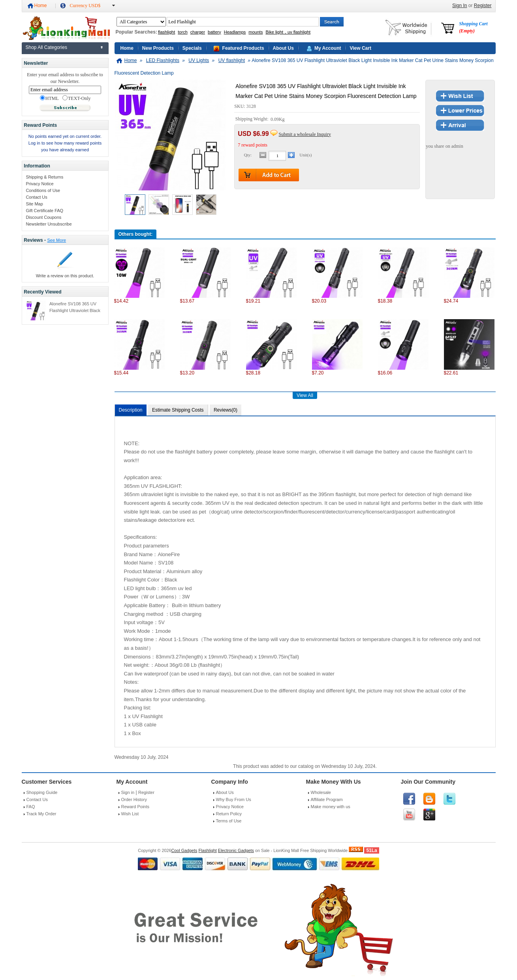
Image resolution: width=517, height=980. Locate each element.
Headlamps (235, 32)
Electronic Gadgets (236, 850)
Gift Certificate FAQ (44, 211)
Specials (192, 48)
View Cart (360, 48)
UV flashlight (232, 60)
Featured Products (243, 48)
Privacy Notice (39, 184)
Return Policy (229, 814)
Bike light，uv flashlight (288, 32)
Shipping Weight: (253, 119)
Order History (134, 799)
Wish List (130, 814)
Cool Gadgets (184, 850)
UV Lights (199, 60)
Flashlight (207, 850)
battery (214, 32)
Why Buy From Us (234, 799)
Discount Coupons (43, 217)
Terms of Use (229, 821)
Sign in (128, 792)
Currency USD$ (85, 6)
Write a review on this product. (65, 276)
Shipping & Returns (44, 177)
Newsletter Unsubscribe (49, 224)
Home (41, 6)
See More (56, 240)
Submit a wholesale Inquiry (305, 134)
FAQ (31, 807)
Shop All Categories (46, 47)
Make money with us (331, 807)
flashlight (166, 32)
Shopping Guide (42, 792)
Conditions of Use (43, 190)
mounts (256, 32)
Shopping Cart (473, 27)
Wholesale (321, 792)
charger (198, 32)
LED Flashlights (163, 60)
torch (182, 32)
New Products (158, 48)
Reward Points (135, 807)
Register (483, 6)
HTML (49, 98)
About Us (283, 48)
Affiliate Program (327, 799)
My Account (328, 48)
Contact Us (36, 197)
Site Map (34, 204)
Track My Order (41, 814)
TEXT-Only (77, 98)
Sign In (460, 6)
